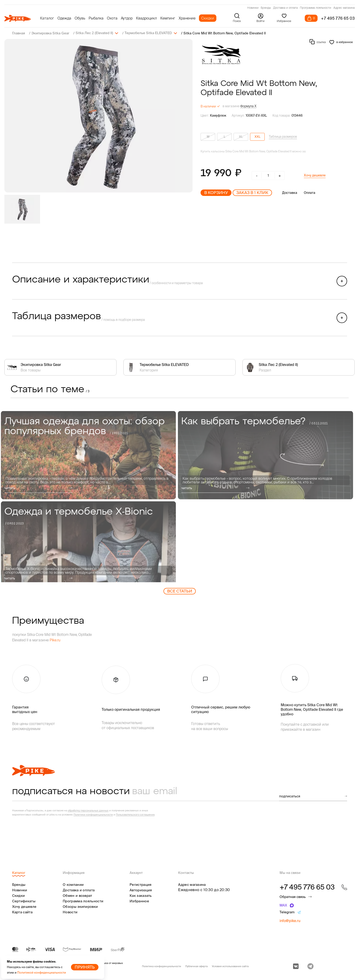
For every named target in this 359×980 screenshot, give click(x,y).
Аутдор (127, 18)
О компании (73, 884)
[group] (99, 115)
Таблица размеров (283, 136)
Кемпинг (168, 18)
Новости (70, 912)
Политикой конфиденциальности (42, 973)
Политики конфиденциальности (93, 814)
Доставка (290, 192)
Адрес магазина (344, 8)
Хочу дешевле (315, 175)
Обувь (80, 18)
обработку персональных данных (88, 810)
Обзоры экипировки (80, 906)
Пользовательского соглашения (135, 814)
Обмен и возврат (78, 895)
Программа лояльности (315, 8)
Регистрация (140, 884)
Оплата (310, 192)
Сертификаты (24, 901)
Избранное (139, 901)
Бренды (266, 8)
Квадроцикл (146, 18)
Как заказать (141, 895)
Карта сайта (22, 912)
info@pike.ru (290, 920)
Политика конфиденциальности (162, 966)
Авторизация (141, 890)
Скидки (208, 18)
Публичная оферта (196, 966)
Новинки (253, 8)
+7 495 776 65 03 (338, 18)
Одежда (64, 18)
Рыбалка (96, 18)
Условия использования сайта (230, 966)
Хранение (187, 18)
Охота (112, 18)
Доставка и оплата (285, 8)
